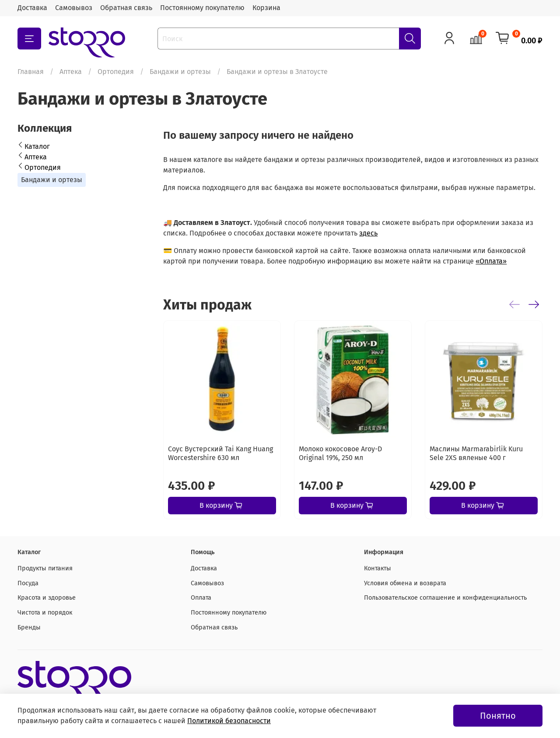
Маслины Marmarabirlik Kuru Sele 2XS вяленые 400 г (476, 453)
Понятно (498, 716)
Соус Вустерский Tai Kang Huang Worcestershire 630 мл (220, 453)
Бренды (29, 627)
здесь (368, 233)
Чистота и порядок (45, 613)
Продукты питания (45, 568)
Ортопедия (116, 72)
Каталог (37, 146)
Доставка (32, 8)
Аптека (71, 72)
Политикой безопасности (229, 721)
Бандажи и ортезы (180, 72)
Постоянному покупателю (202, 8)
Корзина (266, 8)
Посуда (28, 583)
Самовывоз (74, 8)
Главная (31, 72)
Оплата (201, 598)
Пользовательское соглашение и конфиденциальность (445, 598)
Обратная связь (126, 8)
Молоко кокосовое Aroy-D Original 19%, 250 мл (340, 453)
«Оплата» (491, 261)
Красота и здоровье (47, 598)
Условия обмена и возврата (405, 583)
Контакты (378, 568)
